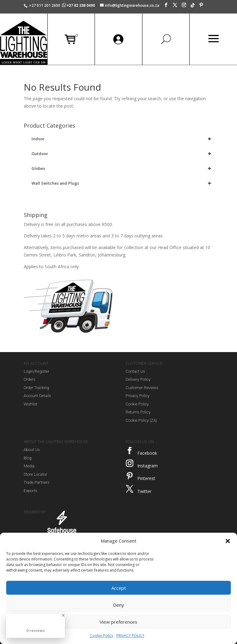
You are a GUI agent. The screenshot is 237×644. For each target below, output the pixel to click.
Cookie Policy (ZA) (141, 420)
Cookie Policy (102, 636)
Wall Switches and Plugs (122, 183)
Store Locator (35, 474)
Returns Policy (138, 412)
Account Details (37, 396)
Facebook (147, 453)
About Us (32, 450)
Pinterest (146, 478)
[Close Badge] (63, 615)
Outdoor (122, 154)
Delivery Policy (138, 379)
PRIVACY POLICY (130, 636)
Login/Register (37, 371)
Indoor (122, 139)
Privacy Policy (137, 396)
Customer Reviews (142, 388)
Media (29, 466)
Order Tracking (36, 388)
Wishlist (31, 404)
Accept (119, 588)
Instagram (148, 466)
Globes (122, 168)
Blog (28, 458)
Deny (118, 605)
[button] (228, 541)
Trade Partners (37, 482)
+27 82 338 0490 (79, 6)
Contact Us (135, 371)
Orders (30, 379)
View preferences (118, 622)
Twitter (144, 491)
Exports (30, 491)
